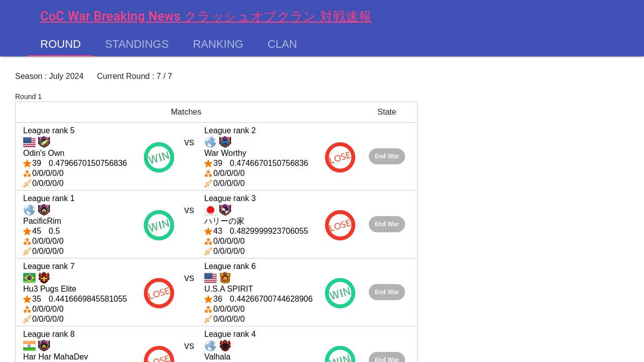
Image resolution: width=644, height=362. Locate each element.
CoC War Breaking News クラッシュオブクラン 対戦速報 (206, 16)
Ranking (218, 44)
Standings (137, 44)
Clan (283, 44)
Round (61, 44)
